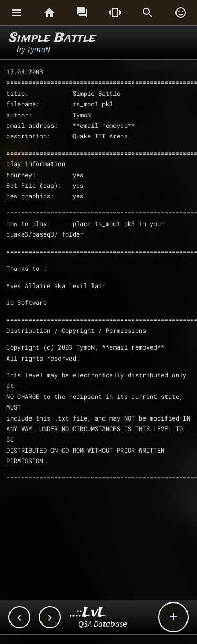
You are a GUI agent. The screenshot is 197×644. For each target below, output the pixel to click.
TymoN (39, 49)
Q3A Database (103, 623)
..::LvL (89, 613)
